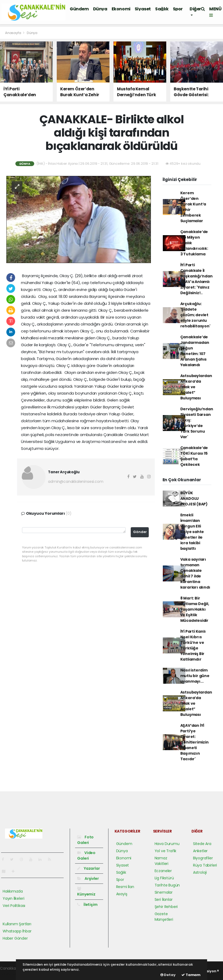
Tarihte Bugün (167, 885)
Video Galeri (86, 856)
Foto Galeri (85, 840)
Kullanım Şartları (17, 924)
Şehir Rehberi (166, 907)
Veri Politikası (14, 906)
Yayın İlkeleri (13, 898)
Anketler (200, 851)
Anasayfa (13, 33)
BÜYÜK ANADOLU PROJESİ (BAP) (194, 499)
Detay (168, 975)
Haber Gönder (15, 938)
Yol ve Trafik (166, 851)
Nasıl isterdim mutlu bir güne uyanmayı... (195, 676)
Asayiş (122, 894)
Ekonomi (121, 9)
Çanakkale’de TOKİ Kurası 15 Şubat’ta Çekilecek (194, 456)
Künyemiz (86, 892)
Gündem (79, 9)
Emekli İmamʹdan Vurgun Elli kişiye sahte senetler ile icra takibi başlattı (192, 532)
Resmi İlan (125, 887)
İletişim (87, 905)
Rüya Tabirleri (205, 865)
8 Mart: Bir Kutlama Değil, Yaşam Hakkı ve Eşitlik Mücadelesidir (195, 609)
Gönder (140, 532)
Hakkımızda (13, 891)
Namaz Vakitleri (161, 861)
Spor (178, 9)
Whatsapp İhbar (17, 931)
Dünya (100, 9)
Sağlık (162, 9)
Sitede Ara (202, 844)
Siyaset (143, 9)
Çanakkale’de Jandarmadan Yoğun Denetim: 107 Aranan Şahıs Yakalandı (195, 351)
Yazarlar (88, 868)
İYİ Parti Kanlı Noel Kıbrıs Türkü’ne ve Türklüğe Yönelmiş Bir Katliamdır (193, 645)
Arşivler (88, 878)
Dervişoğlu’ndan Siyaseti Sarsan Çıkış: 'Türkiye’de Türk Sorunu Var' (197, 423)
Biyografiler (203, 858)
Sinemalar (164, 892)
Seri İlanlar (164, 899)
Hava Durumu (167, 844)
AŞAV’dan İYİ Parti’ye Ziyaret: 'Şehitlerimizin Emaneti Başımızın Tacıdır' (194, 742)
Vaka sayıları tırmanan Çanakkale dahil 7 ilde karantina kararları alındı (195, 573)
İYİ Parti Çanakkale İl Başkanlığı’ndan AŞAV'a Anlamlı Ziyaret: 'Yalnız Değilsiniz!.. (196, 279)
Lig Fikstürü (164, 878)
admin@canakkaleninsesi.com (76, 481)
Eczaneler (163, 871)
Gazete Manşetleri (164, 917)
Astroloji (200, 872)
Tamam (191, 975)
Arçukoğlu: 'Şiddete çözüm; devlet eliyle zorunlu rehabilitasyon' (195, 315)
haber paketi (11, 974)
